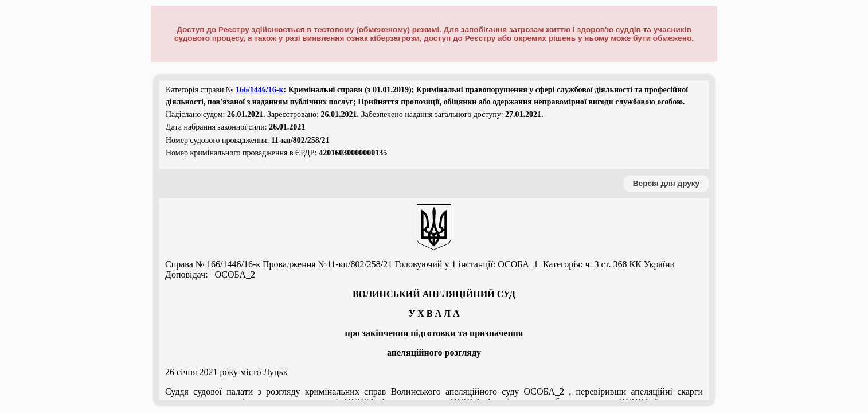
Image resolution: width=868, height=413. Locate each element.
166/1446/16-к (260, 90)
